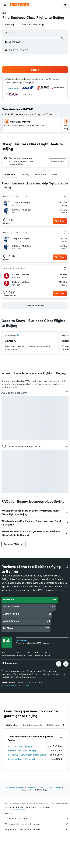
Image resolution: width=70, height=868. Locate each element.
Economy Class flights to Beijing (23, 759)
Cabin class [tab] (12, 725)
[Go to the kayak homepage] (19, 5)
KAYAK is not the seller (36, 819)
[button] (5, 5)
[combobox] (11, 25)
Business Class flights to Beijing (22, 751)
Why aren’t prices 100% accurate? (36, 829)
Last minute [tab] (40, 175)
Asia (41, 787)
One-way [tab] (24, 175)
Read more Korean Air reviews (15, 685)
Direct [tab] (54, 175)
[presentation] (34, 82)
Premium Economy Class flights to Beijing (27, 755)
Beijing (58, 787)
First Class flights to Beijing (20, 746)
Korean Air (22, 640)
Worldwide (32, 787)
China (49, 787)
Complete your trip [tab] (33, 725)
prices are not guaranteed (15, 810)
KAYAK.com (10, 787)
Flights (21, 787)
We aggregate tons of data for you (36, 824)
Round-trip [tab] (9, 175)
